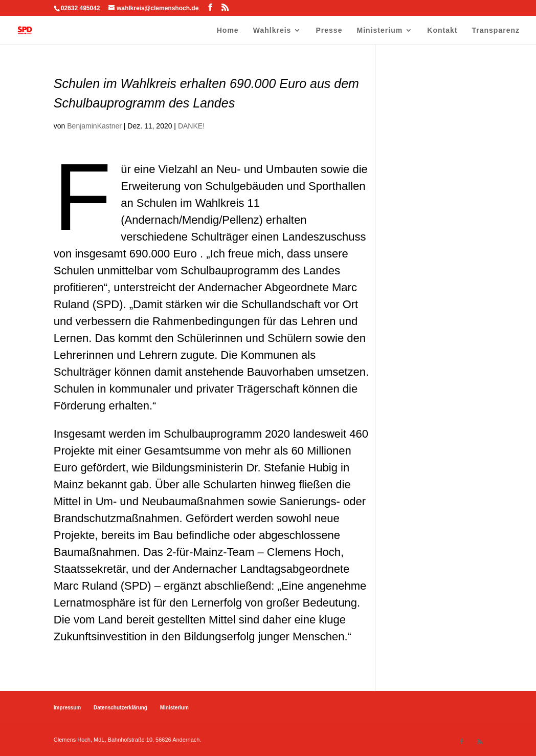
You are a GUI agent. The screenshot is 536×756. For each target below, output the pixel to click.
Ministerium (380, 30)
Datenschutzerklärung (120, 708)
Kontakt (442, 30)
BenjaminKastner (94, 126)
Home (228, 30)
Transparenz (496, 30)
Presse (329, 30)
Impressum (67, 708)
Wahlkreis (272, 30)
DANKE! (191, 126)
